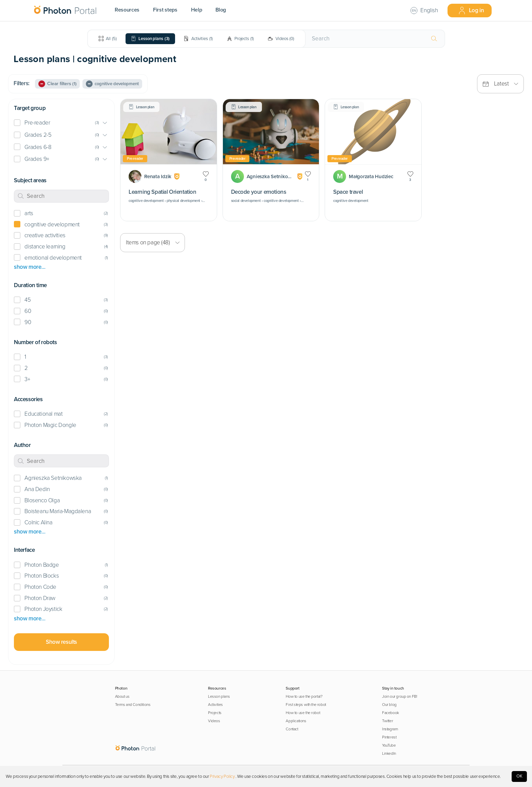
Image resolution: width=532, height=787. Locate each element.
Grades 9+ (37, 159)
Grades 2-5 (38, 135)
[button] (61, 123)
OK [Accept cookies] (519, 776)
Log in (471, 11)
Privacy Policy (222, 776)
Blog (221, 10)
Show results (61, 642)
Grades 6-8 (38, 147)
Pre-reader (37, 123)
